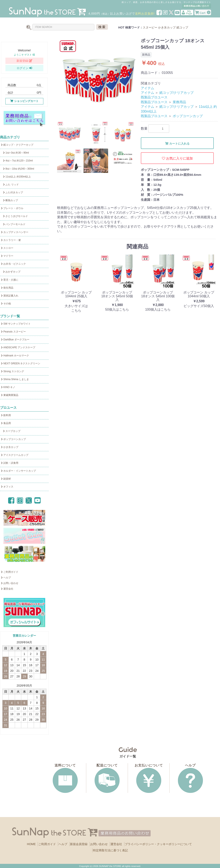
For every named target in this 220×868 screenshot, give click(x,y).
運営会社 (7, 589)
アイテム (147, 88)
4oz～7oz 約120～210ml (17, 161)
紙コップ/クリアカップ (176, 93)
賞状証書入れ (10, 296)
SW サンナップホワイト (16, 324)
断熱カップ (9, 200)
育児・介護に (10, 280)
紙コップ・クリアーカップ (17, 145)
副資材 (6, 479)
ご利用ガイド (10, 572)
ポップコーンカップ (13, 439)
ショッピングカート (24, 101)
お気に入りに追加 (177, 158)
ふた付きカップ (12, 192)
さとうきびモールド (14, 216)
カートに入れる (177, 144)
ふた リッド (10, 185)
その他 (6, 304)
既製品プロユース (154, 97)
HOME (31, 844)
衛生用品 (7, 288)
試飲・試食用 (10, 463)
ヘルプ (6, 578)
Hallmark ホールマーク (15, 356)
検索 (102, 27)
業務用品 (179, 102)
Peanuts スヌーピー (13, 332)
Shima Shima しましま (15, 379)
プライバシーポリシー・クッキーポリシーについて (158, 844)
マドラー (7, 256)
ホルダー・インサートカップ (18, 471)
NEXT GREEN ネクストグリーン (21, 363)
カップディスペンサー (15, 232)
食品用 (6, 423)
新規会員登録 (79, 844)
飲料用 (6, 415)
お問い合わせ (10, 583)
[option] (97, 78)
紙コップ (182, 27)
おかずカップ (11, 272)
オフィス (7, 487)
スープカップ (11, 431)
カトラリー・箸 (11, 240)
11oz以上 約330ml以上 (16, 177)
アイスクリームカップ (15, 455)
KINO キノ (8, 387)
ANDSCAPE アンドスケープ (18, 347)
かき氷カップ (167, 27)
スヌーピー (150, 27)
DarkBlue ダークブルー (15, 340)
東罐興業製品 (10, 395)
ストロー (7, 248)
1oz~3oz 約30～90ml (15, 153)
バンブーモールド (13, 224)
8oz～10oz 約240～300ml (18, 169)
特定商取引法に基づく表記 (110, 850)
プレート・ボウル (12, 208)
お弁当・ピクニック (13, 264)
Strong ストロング (12, 371)
